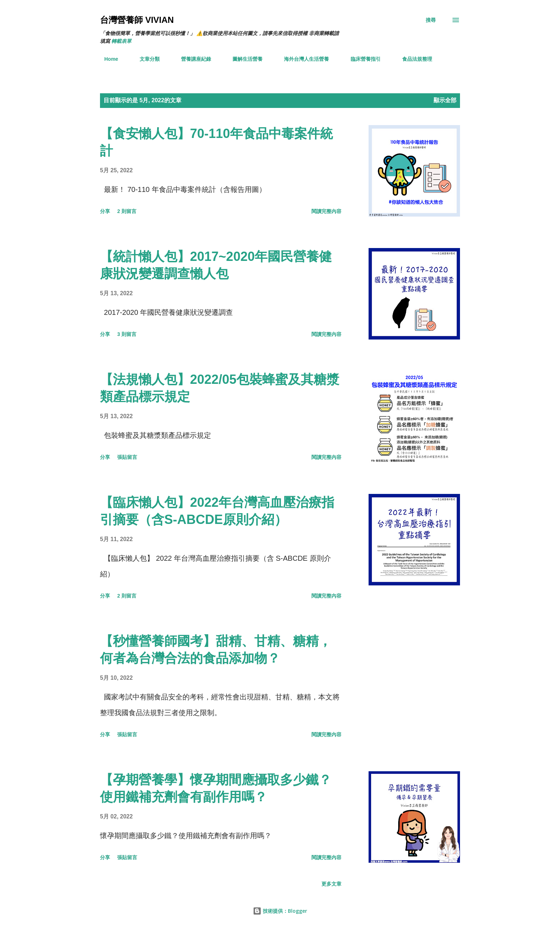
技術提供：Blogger (280, 911)
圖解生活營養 (243, 59)
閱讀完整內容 (326, 211)
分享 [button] (105, 211)
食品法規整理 (413, 59)
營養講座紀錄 (192, 59)
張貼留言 (127, 457)
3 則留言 (127, 334)
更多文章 (331, 884)
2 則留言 (127, 211)
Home (107, 59)
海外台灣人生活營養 (302, 59)
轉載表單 (121, 41)
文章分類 (145, 59)
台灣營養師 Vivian (137, 20)
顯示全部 (445, 100)
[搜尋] (431, 20)
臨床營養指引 (361, 59)
